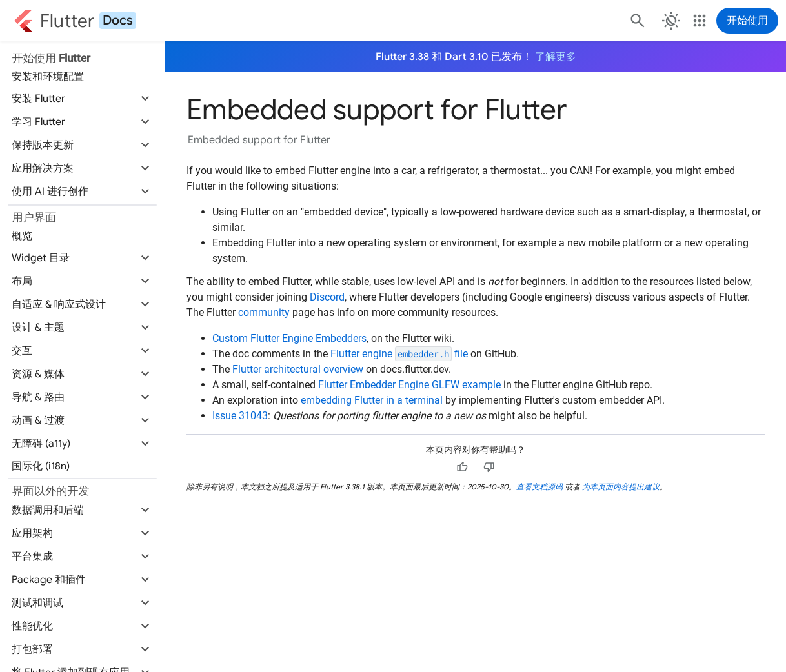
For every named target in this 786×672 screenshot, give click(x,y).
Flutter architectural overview (298, 369)
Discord (327, 297)
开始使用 (747, 21)
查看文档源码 (539, 487)
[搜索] (636, 21)
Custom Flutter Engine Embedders (289, 338)
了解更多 (556, 57)
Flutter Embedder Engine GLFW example (409, 385)
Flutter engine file (399, 354)
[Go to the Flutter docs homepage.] (75, 21)
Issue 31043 (240, 416)
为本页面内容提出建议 (621, 487)
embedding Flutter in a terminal (372, 400)
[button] (82, 99)
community (264, 312)
